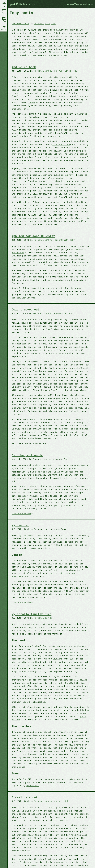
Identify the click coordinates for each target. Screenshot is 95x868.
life (46, 24)
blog (51, 71)
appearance (50, 776)
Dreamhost (38, 96)
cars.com (50, 555)
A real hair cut (25, 772)
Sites (66, 71)
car (45, 596)
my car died (25, 517)
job (50, 236)
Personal (38, 24)
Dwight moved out (26, 305)
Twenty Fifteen (57, 141)
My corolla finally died (32, 593)
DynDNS (78, 99)
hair (59, 776)
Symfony (67, 171)
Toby (52, 24)
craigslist (37, 555)
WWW (45, 71)
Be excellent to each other (79, 4)
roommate (59, 309)
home (45, 309)
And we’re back (24, 67)
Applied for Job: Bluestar (34, 232)
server (58, 71)
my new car (18, 760)
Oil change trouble (28, 444)
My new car (21, 508)
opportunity (60, 236)
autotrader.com (65, 555)
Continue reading (22, 496)
